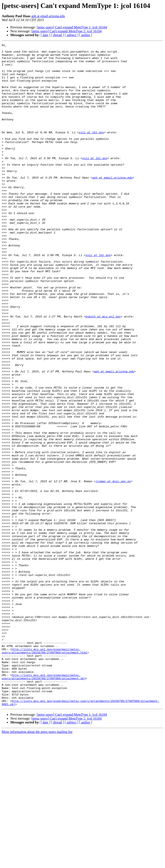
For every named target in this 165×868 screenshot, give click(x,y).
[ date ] (45, 35)
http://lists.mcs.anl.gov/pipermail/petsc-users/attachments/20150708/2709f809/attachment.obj (44, 804)
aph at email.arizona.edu (48, 16)
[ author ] (86, 35)
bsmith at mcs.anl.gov (103, 371)
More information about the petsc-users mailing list (37, 864)
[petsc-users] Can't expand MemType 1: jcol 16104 (72, 27)
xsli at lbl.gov (91, 150)
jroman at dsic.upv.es (113, 569)
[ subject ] (72, 35)
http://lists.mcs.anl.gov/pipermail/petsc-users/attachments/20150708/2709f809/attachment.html (44, 773)
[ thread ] (57, 35)
